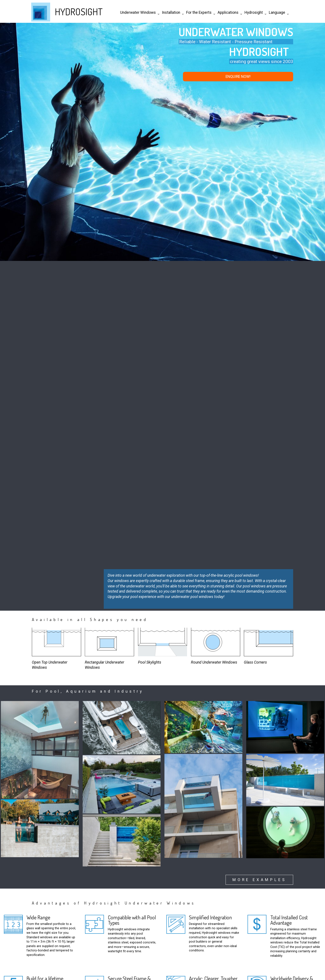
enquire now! (238, 77)
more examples (259, 880)
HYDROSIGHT (79, 12)
